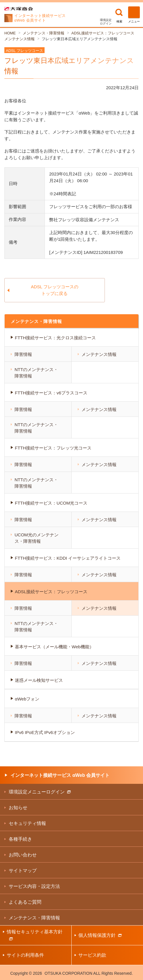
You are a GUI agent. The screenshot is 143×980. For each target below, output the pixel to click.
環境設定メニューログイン (40, 792)
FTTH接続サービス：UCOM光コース (51, 503)
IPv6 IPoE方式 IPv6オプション (45, 732)
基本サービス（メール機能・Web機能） (54, 647)
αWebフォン (27, 699)
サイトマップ (23, 871)
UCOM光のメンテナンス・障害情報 (37, 538)
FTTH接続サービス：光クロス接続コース (55, 338)
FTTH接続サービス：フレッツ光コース (53, 448)
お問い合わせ (23, 855)
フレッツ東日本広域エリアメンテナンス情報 (80, 39)
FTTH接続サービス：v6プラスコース (51, 393)
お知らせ (18, 808)
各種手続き (20, 839)
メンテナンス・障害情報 (44, 33)
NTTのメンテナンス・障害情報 (36, 373)
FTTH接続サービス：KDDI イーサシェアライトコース (68, 558)
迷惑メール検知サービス (39, 680)
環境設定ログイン (106, 22)
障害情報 (23, 354)
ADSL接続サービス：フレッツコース (103, 33)
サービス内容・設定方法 (34, 886)
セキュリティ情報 (27, 823)
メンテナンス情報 (20, 39)
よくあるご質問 (25, 902)
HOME (10, 33)
